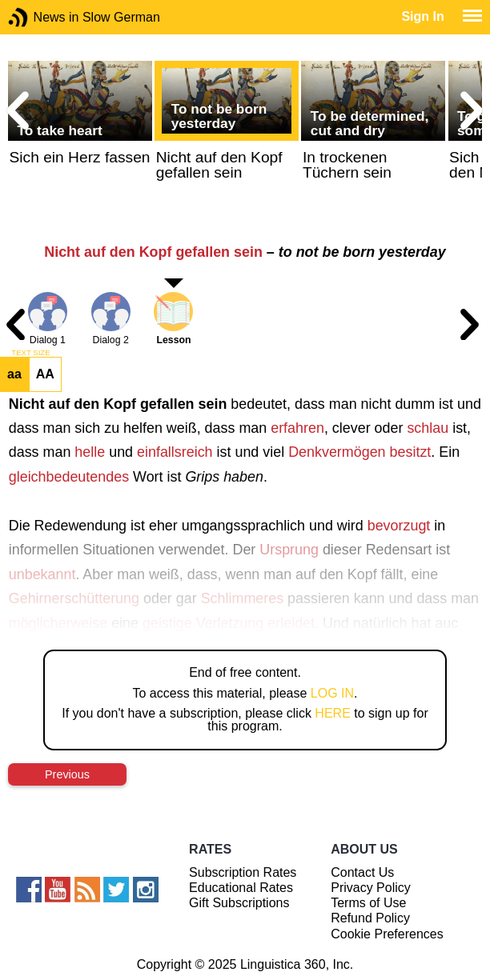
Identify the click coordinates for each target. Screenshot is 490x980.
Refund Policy (370, 918)
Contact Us (362, 872)
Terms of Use (368, 903)
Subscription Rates (243, 872)
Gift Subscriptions (239, 903)
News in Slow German (42, 17)
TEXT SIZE (30, 353)
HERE (332, 713)
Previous (67, 774)
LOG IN (332, 693)
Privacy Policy (371, 888)
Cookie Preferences (387, 934)
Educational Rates (241, 888)
